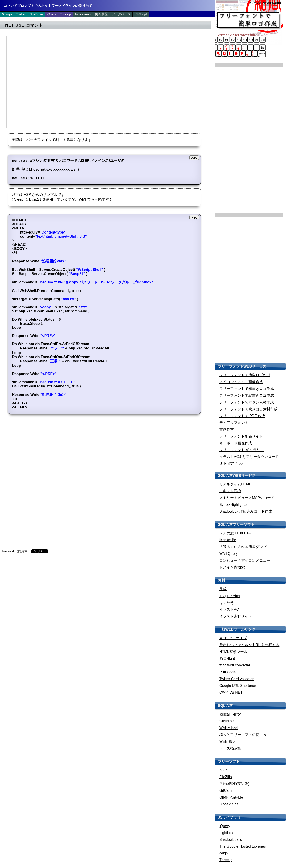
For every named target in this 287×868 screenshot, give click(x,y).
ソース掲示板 (230, 748)
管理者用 (22, 551)
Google (7, 14)
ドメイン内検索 (232, 567)
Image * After (230, 596)
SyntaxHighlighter (233, 505)
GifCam (225, 791)
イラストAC (229, 609)
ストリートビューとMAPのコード (247, 498)
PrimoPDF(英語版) (234, 784)
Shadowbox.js (231, 840)
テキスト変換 (230, 491)
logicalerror (83, 14)
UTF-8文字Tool (231, 464)
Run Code (227, 672)
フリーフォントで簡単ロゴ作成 (245, 375)
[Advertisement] (43, 82)
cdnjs (223, 853)
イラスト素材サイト (236, 616)
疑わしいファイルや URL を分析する (249, 645)
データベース (121, 14)
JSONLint (227, 658)
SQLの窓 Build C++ (235, 533)
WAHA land (228, 728)
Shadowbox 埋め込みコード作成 (246, 511)
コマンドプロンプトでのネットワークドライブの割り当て (48, 6)
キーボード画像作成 (236, 443)
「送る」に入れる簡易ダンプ (243, 547)
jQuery (51, 14)
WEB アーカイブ (233, 638)
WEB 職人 (228, 741)
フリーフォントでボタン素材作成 (247, 402)
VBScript (141, 14)
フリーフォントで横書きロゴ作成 (247, 389)
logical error (230, 714)
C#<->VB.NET (231, 692)
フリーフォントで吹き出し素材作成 (248, 409)
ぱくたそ (227, 603)
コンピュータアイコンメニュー (245, 560)
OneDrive (36, 14)
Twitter (21, 14)
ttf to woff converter (235, 665)
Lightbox (226, 833)
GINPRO (226, 721)
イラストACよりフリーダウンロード (249, 457)
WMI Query (228, 554)
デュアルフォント (234, 423)
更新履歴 (101, 14)
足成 (223, 589)
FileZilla (226, 777)
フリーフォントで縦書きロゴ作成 (247, 395)
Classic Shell (230, 804)
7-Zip (223, 770)
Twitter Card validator (236, 679)
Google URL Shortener (238, 686)
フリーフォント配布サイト (241, 436)
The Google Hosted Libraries (243, 846)
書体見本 (227, 429)
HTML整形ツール (233, 652)
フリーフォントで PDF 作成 (242, 416)
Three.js (66, 14)
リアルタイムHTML (235, 484)
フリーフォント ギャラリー (242, 450)
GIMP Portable (231, 797)
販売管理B (228, 540)
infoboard (8, 551)
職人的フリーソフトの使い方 (243, 735)
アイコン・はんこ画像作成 (241, 382)
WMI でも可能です (94, 199)
